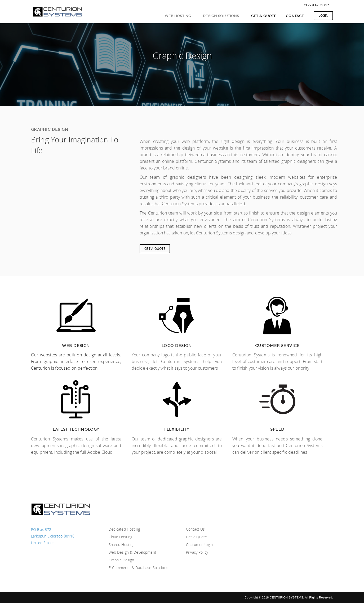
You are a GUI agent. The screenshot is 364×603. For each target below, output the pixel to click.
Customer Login (199, 545)
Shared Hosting (122, 545)
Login (323, 16)
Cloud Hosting (121, 537)
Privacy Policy (197, 552)
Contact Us (195, 529)
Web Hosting (178, 16)
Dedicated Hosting (124, 529)
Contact (295, 16)
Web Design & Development (132, 552)
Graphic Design (121, 560)
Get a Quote (197, 537)
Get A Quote (264, 16)
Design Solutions (221, 16)
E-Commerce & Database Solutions (138, 568)
